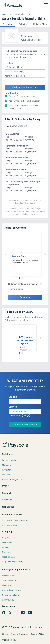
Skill (10, 14)
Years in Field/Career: (15, 76)
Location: (9, 63)
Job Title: (13, 397)
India (4, 14)
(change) (20, 72)
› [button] (28, 254)
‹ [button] (22, 254)
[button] (8, 24)
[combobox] (25, 67)
